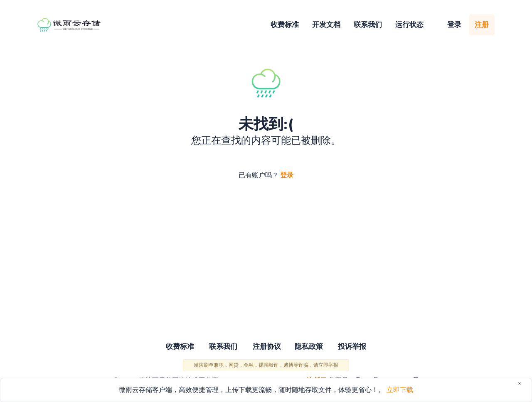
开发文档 (326, 25)
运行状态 (409, 25)
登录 (454, 25)
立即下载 (400, 390)
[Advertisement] (266, 262)
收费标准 (285, 25)
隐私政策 (311, 347)
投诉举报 (357, 347)
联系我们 (368, 25)
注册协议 (267, 347)
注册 (482, 25)
